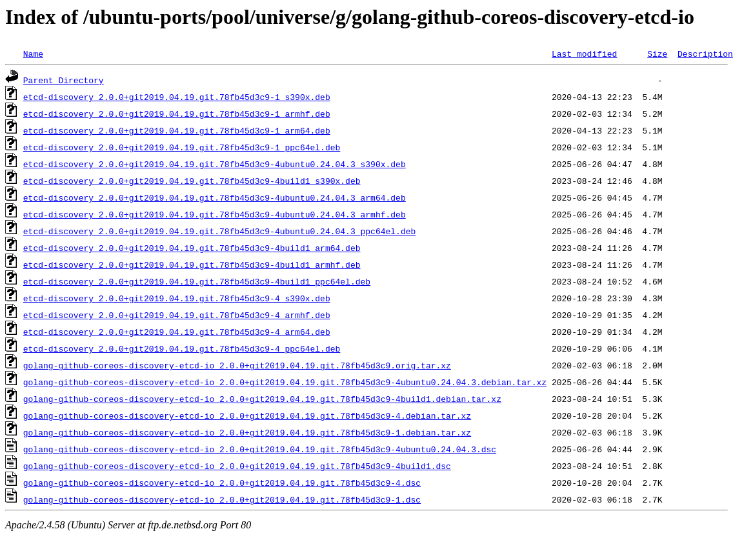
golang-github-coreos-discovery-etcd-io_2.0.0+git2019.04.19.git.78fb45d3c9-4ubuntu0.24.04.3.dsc (260, 449)
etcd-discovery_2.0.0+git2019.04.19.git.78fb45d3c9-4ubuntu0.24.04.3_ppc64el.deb (219, 231)
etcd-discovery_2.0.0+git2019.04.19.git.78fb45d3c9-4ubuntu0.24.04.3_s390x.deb (215, 164)
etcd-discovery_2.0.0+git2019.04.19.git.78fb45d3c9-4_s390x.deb (177, 298)
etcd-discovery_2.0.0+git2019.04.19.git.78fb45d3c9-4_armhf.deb (177, 315)
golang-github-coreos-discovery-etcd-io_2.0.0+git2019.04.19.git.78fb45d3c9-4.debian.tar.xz (247, 415)
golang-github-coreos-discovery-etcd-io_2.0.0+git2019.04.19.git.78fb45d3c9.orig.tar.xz (237, 365)
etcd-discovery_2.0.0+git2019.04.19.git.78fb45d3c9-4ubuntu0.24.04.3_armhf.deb (215, 214)
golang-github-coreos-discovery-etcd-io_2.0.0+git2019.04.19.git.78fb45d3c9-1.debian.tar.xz (247, 432)
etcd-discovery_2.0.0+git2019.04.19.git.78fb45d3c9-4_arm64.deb (177, 332)
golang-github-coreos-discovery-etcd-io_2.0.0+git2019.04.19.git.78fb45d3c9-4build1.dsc (237, 466)
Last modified (584, 54)
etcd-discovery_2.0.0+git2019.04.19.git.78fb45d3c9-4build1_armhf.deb (192, 265)
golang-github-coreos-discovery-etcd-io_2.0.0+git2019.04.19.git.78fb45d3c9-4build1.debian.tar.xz (262, 399)
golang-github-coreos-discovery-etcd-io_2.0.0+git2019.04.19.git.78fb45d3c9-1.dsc (222, 499)
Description (705, 54)
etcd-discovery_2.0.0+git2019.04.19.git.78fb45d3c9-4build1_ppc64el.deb (197, 281)
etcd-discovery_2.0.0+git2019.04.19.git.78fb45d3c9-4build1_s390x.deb (192, 181)
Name (33, 54)
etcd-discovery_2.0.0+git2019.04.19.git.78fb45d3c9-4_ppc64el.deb (182, 348)
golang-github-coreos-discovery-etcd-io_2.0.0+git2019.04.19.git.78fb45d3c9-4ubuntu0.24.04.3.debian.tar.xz (285, 382)
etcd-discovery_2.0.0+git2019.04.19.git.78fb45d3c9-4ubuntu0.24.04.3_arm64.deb (215, 197)
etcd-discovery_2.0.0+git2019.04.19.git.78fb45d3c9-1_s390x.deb (177, 97)
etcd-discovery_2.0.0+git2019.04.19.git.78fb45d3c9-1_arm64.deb (177, 130)
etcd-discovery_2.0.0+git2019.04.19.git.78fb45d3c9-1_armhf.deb (177, 114)
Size (657, 54)
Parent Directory (64, 80)
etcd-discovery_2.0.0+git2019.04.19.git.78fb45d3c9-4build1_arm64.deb (192, 248)
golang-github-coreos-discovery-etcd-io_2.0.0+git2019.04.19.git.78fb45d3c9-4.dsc (222, 483)
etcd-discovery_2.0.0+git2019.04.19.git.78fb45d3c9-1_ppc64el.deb (182, 147)
